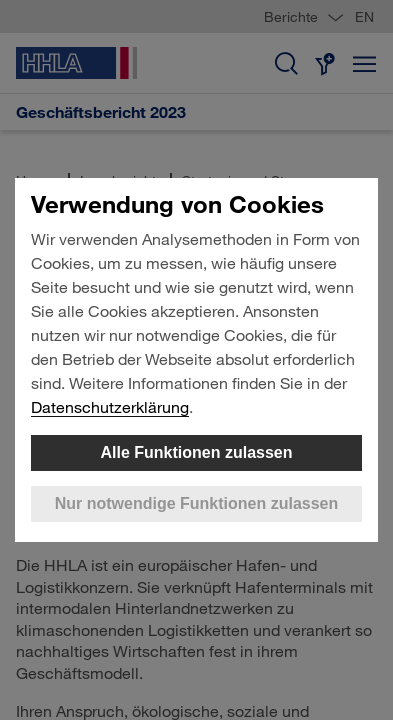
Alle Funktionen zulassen (196, 452)
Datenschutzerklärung (110, 406)
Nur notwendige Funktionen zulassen (197, 503)
